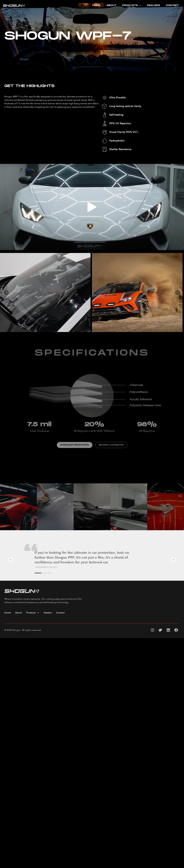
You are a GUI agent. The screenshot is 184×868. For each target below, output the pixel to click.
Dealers (153, 5)
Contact (172, 5)
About (111, 5)
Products (132, 5)
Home (96, 5)
